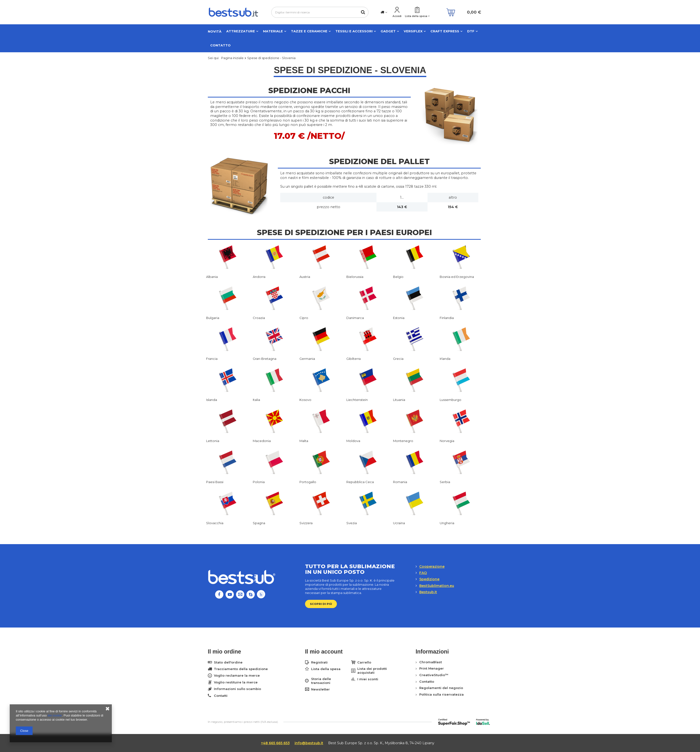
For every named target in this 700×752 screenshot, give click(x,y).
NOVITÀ (215, 31)
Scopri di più (321, 604)
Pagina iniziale (232, 58)
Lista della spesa (416, 16)
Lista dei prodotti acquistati (372, 671)
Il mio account (324, 652)
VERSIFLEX (413, 31)
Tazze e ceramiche (309, 31)
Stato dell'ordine (228, 662)
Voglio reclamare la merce (237, 676)
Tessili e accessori (354, 31)
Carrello (364, 662)
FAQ (423, 573)
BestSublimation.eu (437, 586)
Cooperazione (432, 566)
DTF (471, 31)
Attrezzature (241, 31)
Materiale (273, 31)
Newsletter (320, 689)
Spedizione (429, 579)
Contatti (221, 696)
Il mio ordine (224, 652)
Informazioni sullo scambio (237, 689)
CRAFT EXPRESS (445, 31)
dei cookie (55, 715)
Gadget (388, 31)
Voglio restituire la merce (236, 682)
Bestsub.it (428, 592)
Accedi (397, 16)
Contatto (220, 45)
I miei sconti (368, 679)
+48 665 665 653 (275, 743)
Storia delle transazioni (321, 681)
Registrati (319, 662)
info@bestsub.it (309, 743)
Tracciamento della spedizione (241, 669)
